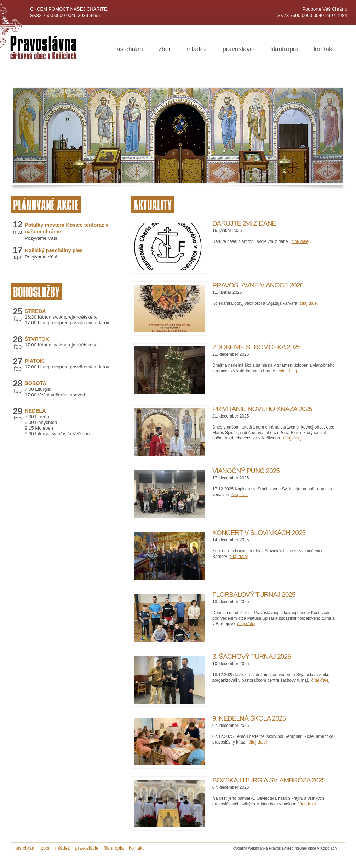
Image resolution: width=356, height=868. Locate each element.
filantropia (284, 49)
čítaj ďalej (300, 241)
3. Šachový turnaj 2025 (252, 656)
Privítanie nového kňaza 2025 (262, 409)
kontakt (324, 49)
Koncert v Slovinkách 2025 (259, 533)
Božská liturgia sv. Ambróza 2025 (269, 780)
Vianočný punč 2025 (246, 471)
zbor (165, 49)
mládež (197, 49)
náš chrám (128, 49)
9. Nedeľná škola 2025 (249, 718)
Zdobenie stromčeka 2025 (256, 347)
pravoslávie (239, 49)
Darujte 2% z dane (244, 223)
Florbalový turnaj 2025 (254, 595)
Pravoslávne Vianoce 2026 (258, 285)
